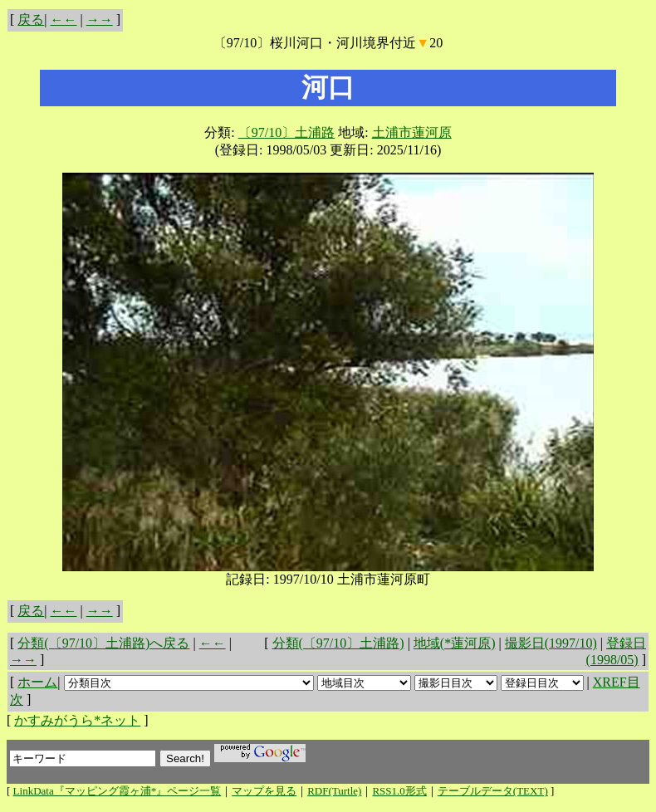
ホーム (37, 682)
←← (64, 20)
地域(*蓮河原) (455, 643)
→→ (100, 20)
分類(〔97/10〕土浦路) (338, 643)
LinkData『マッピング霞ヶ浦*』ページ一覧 (117, 791)
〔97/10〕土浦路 (286, 132)
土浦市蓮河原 (412, 132)
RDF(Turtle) (334, 791)
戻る (31, 20)
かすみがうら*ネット (77, 720)
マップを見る (264, 791)
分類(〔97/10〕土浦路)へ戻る (103, 643)
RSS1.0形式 (399, 791)
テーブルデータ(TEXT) (493, 791)
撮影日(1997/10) (551, 643)
